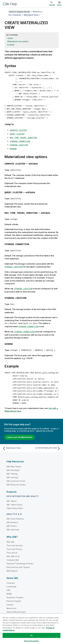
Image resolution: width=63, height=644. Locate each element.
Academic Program (15, 591)
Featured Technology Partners (20, 558)
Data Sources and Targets (18, 561)
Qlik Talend (11, 495)
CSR (8, 584)
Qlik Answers (12, 517)
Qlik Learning (12, 471)
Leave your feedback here (20, 431)
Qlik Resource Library (16, 479)
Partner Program (14, 595)
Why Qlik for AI (13, 550)
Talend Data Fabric (15, 502)
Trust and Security (15, 540)
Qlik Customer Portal (16, 475)
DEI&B (9, 588)
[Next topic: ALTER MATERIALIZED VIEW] (47, 443)
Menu (59, 5)
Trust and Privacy (14, 543)
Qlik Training (12, 468)
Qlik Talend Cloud (14, 499)
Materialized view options (18, 41)
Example (11, 45)
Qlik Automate (13, 524)
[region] (31, 629)
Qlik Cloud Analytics (15, 513)
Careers (10, 599)
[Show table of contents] (5, 12)
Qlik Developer (13, 464)
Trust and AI (12, 547)
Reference (37, 12)
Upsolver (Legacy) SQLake (19, 12)
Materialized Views (31, 15)
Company (11, 577)
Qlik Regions (12, 565)
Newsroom (11, 602)
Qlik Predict (12, 520)
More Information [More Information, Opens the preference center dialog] (31, 641)
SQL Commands (15, 15)
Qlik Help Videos (14, 461)
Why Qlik (10, 536)
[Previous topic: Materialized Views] (16, 443)
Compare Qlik (13, 554)
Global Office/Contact (16, 606)
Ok (31, 635)
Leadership (12, 581)
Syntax (10, 38)
